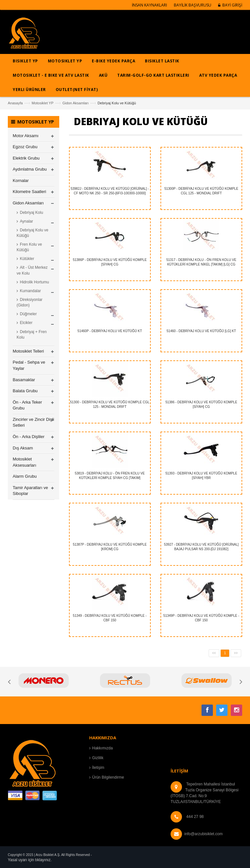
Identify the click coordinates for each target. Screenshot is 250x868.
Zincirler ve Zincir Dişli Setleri (33, 422)
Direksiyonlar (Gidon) (29, 302)
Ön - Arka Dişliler (29, 437)
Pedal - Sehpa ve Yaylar (29, 365)
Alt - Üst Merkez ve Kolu (32, 270)
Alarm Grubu (25, 476)
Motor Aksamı (26, 136)
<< (214, 653)
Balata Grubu (25, 391)
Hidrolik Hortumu (34, 282)
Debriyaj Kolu (31, 213)
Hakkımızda (102, 748)
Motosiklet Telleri (28, 351)
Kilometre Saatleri (29, 192)
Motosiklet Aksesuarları (24, 462)
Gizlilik (98, 758)
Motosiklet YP (42, 103)
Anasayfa (15, 103)
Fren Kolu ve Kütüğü (29, 247)
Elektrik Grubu (26, 158)
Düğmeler (28, 314)
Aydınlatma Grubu (30, 169)
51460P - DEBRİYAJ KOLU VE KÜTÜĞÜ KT (110, 331)
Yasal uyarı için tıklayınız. (30, 860)
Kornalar (21, 181)
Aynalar (26, 221)
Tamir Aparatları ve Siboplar (30, 491)
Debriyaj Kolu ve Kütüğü (32, 233)
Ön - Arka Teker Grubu (27, 405)
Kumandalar (30, 291)
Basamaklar (24, 380)
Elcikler (26, 323)
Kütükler (27, 259)
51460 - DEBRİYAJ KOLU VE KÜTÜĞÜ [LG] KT (201, 331)
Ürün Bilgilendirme (108, 777)
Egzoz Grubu (25, 147)
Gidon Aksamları (76, 103)
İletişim (98, 768)
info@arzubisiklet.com (203, 834)
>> (236, 653)
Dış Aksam (23, 448)
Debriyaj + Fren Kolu (32, 335)
